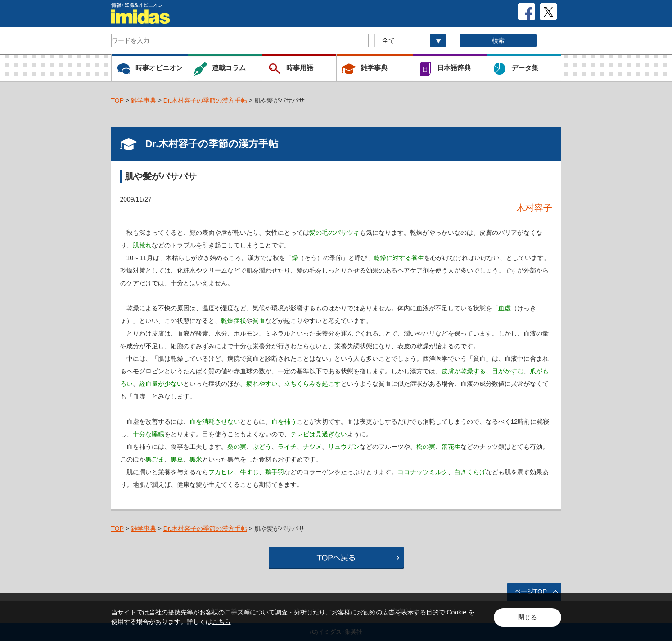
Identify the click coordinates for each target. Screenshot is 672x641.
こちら (221, 622)
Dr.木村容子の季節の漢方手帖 (205, 100)
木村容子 (534, 208)
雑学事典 (144, 100)
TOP (117, 100)
